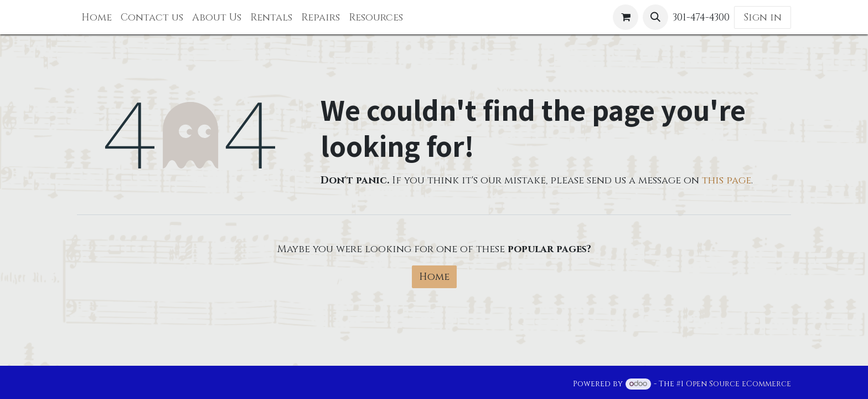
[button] (655, 17)
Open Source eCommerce (738, 384)
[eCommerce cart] (626, 17)
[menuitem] (97, 17)
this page (727, 180)
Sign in (763, 17)
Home (434, 277)
